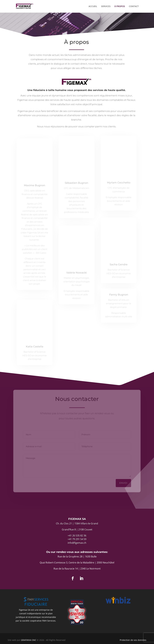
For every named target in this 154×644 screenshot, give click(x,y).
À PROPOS (120, 6)
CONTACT (134, 6)
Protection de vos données (133, 640)
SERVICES (106, 6)
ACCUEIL (93, 6)
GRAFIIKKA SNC (29, 640)
